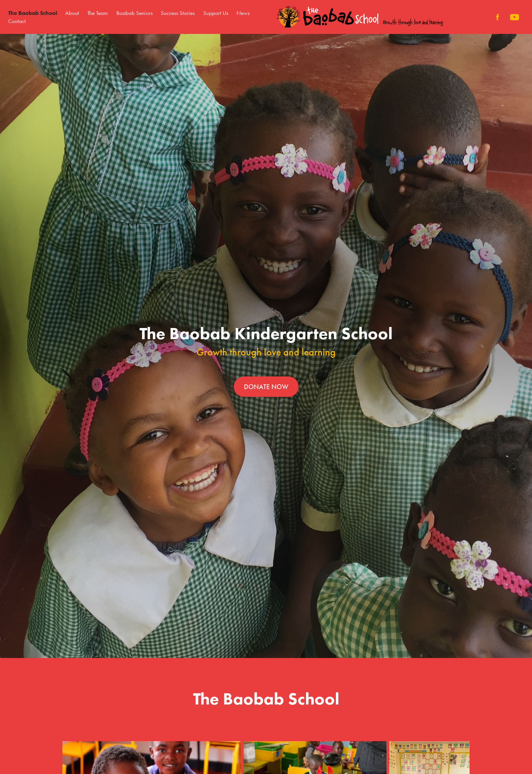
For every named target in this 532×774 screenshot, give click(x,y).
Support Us (216, 13)
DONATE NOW (266, 387)
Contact (17, 21)
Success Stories (178, 13)
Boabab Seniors (135, 13)
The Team (98, 13)
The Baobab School (33, 13)
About (72, 13)
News (243, 13)
